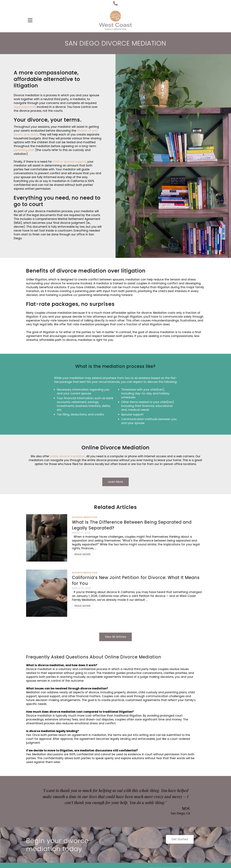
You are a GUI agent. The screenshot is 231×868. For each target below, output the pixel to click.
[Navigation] (30, 20)
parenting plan (24, 150)
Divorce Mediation (85, 517)
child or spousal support (69, 162)
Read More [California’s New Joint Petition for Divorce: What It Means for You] (82, 606)
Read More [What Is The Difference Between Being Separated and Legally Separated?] (82, 554)
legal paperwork (25, 107)
